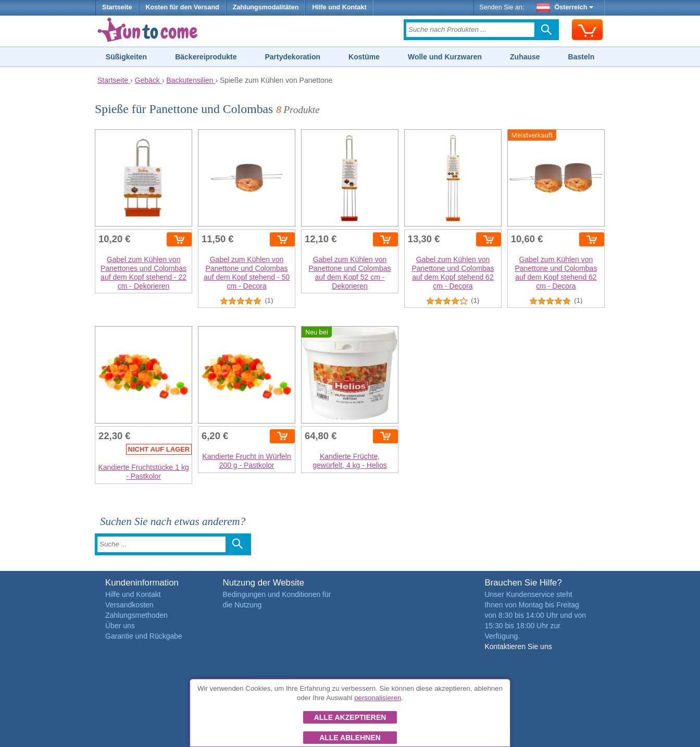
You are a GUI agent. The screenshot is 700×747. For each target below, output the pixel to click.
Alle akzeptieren (350, 717)
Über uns (120, 626)
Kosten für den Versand (182, 7)
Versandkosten (129, 605)
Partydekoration (292, 57)
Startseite (117, 7)
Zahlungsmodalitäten (266, 7)
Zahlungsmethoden (136, 615)
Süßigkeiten (126, 57)
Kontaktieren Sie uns (518, 646)
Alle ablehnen (350, 738)
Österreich (565, 7)
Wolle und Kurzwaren (445, 57)
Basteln (582, 57)
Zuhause (525, 57)
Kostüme (364, 57)
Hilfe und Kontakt (339, 7)
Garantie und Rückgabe (144, 636)
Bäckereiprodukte (206, 57)
